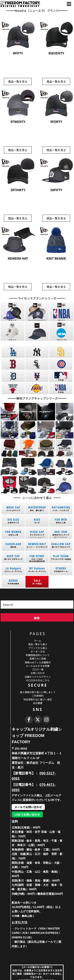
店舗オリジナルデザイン (38, 677)
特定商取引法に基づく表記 (38, 699)
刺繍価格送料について (38, 655)
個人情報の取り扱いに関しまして (38, 692)
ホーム (38, 641)
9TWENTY (18, 122)
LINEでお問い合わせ (27, 814)
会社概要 (38, 703)
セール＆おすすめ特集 (38, 666)
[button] (13, 312)
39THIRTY (18, 190)
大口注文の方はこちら (38, 680)
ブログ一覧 (38, 669)
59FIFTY (56, 190)
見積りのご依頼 (38, 658)
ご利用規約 (38, 696)
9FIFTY (18, 53)
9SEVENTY (56, 53)
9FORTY (56, 122)
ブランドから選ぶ (38, 648)
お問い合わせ (38, 673)
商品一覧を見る (18, 81)
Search (4, 599)
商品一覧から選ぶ (38, 644)
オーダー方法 (38, 651)
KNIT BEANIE (56, 258)
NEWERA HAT (18, 258)
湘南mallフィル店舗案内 (38, 662)
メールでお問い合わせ (28, 807)
